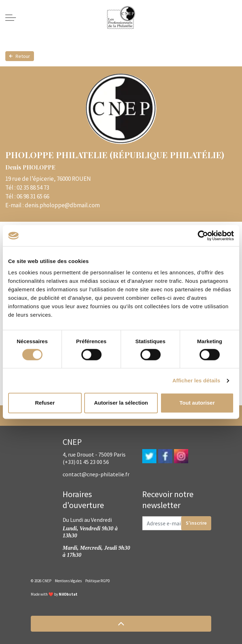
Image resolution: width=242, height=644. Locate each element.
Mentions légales (68, 581)
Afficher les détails (196, 380)
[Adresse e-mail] (177, 523)
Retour (20, 56)
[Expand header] (11, 18)
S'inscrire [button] (196, 523)
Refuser (45, 403)
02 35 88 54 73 (33, 187)
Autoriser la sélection (121, 403)
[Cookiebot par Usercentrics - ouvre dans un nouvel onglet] (203, 235)
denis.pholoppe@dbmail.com (62, 205)
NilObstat (68, 594)
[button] (121, 624)
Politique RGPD (98, 581)
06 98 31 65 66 (33, 196)
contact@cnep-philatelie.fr (96, 474)
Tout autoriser (197, 403)
